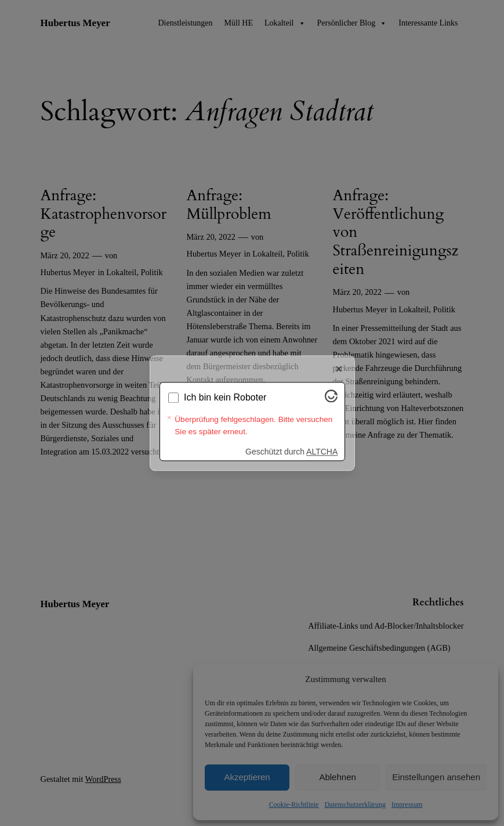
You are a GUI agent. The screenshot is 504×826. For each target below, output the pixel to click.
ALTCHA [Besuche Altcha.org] (322, 437)
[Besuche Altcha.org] (331, 414)
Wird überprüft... (217, 413)
